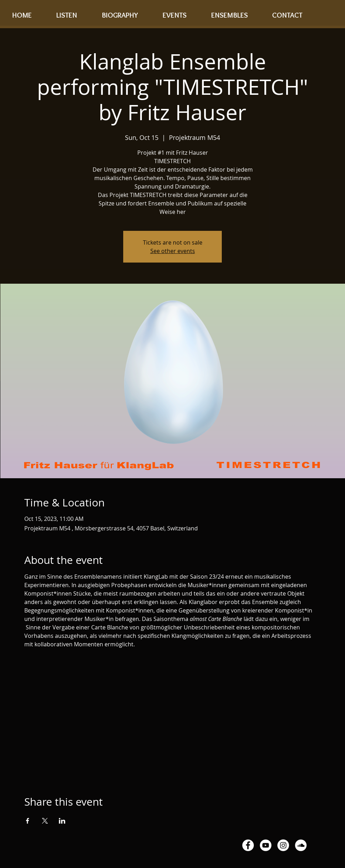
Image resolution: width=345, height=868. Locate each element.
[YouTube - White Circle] (266, 845)
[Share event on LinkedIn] (62, 821)
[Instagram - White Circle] (283, 845)
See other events (173, 251)
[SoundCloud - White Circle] (301, 845)
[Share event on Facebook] (28, 821)
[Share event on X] (45, 821)
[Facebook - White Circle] (248, 845)
